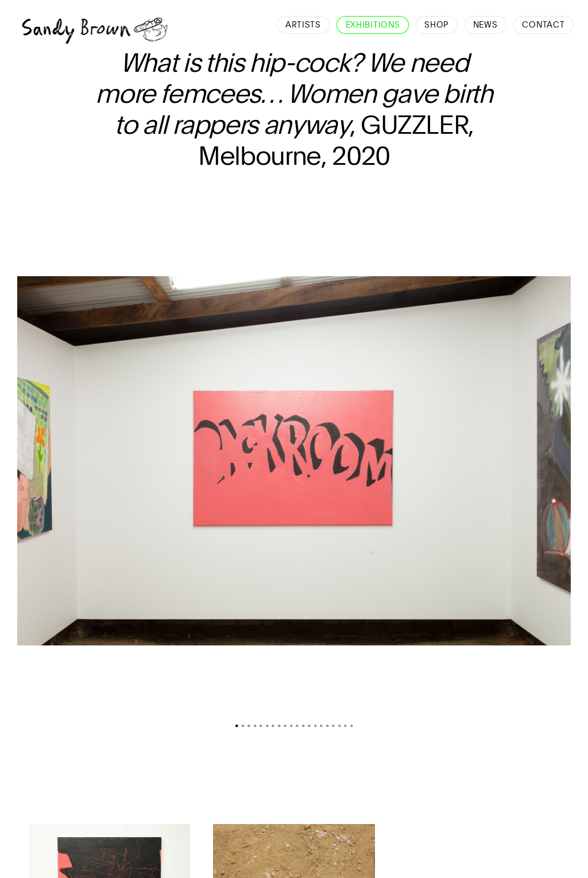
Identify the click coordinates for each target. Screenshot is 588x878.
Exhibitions (373, 25)
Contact (543, 25)
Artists (303, 25)
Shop (436, 25)
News (486, 25)
